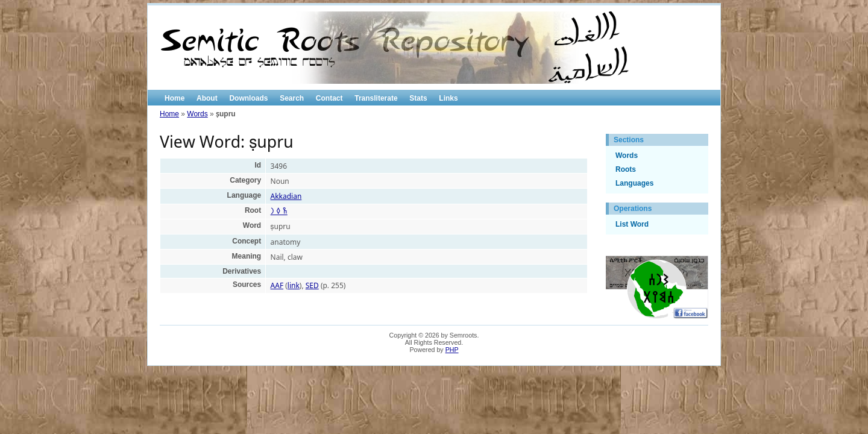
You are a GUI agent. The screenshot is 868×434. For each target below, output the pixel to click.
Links (448, 98)
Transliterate (376, 98)
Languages (634, 183)
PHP (452, 350)
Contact (329, 98)
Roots (626, 169)
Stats (418, 98)
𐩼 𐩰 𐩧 (279, 211)
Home (175, 98)
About (207, 98)
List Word (632, 224)
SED (312, 285)
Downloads (248, 98)
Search (292, 98)
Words (197, 114)
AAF (277, 285)
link (294, 285)
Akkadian (286, 196)
